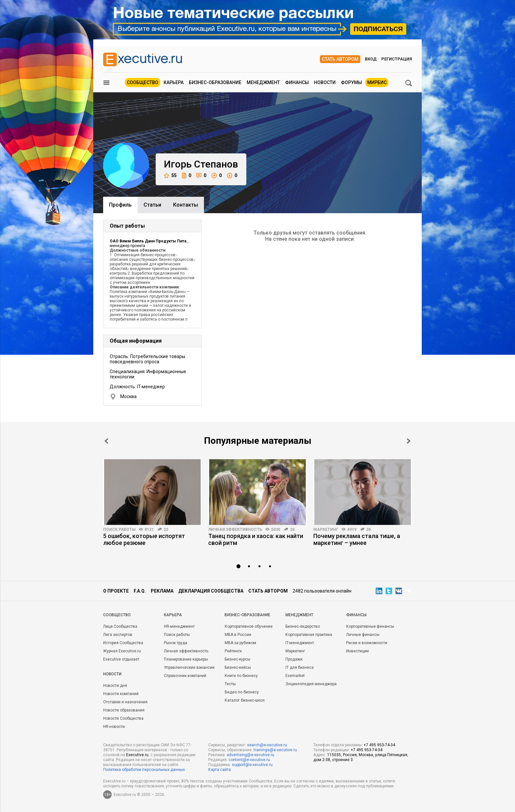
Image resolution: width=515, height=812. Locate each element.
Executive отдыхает (121, 659)
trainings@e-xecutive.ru (275, 750)
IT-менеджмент (300, 643)
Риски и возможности (367, 643)
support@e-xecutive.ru (252, 765)
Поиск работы (119, 530)
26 (292, 530)
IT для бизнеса (300, 667)
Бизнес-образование (215, 82)
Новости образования (124, 710)
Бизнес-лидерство (303, 626)
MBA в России (238, 635)
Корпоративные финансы (370, 626)
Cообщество (117, 615)
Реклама (162, 591)
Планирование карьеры (186, 659)
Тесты (230, 684)
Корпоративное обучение (249, 626)
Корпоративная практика (309, 635)
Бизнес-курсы (237, 659)
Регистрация (397, 59)
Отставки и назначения (125, 702)
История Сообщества (123, 643)
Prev (106, 441)
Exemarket (295, 676)
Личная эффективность (235, 530)
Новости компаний (121, 694)
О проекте (116, 591)
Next (409, 441)
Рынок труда (176, 643)
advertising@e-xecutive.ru (250, 755)
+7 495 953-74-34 (379, 745)
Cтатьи (152, 205)
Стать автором (340, 59)
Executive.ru (137, 755)
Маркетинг (326, 530)
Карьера (174, 82)
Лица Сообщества (120, 626)
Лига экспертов (118, 635)
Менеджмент (263, 82)
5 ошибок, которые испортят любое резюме (144, 539)
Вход (371, 59)
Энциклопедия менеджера (311, 684)
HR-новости (114, 727)
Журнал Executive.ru (122, 651)
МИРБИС (377, 82)
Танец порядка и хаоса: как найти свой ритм (256, 539)
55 (170, 176)
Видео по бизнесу (242, 692)
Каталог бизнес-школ (245, 700)
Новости (325, 82)
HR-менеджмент (179, 626)
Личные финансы (363, 635)
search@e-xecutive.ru (267, 745)
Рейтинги (233, 651)
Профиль (120, 205)
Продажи (294, 659)
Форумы (351, 82)
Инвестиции (358, 651)
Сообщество (143, 82)
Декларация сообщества (211, 591)
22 (166, 530)
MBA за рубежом (240, 643)
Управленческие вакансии (189, 667)
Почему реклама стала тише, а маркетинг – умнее (357, 539)
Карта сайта (220, 770)
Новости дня (115, 686)
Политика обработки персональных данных (144, 770)
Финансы (297, 82)
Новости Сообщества (123, 718)
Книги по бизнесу (241, 676)
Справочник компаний (185, 676)
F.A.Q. (140, 591)
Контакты (186, 205)
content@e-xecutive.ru (249, 760)
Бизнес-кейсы (238, 667)
